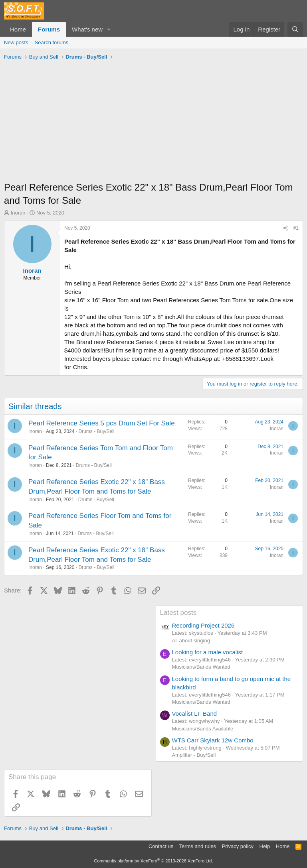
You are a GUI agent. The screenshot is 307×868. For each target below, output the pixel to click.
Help (265, 846)
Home (18, 29)
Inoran (18, 213)
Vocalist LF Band (195, 713)
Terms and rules (198, 846)
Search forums (52, 42)
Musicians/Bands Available (203, 729)
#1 (296, 228)
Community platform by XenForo (154, 861)
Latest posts (178, 613)
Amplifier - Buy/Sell (194, 755)
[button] (109, 29)
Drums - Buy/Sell (96, 431)
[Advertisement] (153, 123)
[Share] (285, 228)
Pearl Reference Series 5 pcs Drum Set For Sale (102, 423)
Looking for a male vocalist (208, 652)
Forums (49, 29)
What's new (87, 29)
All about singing (191, 641)
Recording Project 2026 (203, 625)
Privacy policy (238, 846)
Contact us (161, 846)
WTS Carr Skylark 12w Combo (213, 740)
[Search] (295, 29)
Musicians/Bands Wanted (201, 667)
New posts (16, 42)
